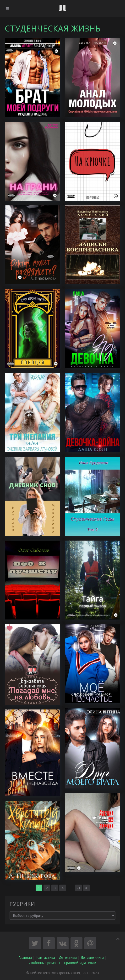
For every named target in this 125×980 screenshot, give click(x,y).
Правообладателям (80, 963)
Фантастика (45, 957)
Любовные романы (45, 963)
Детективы (68, 957)
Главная (25, 957)
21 (78, 888)
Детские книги (92, 957)
